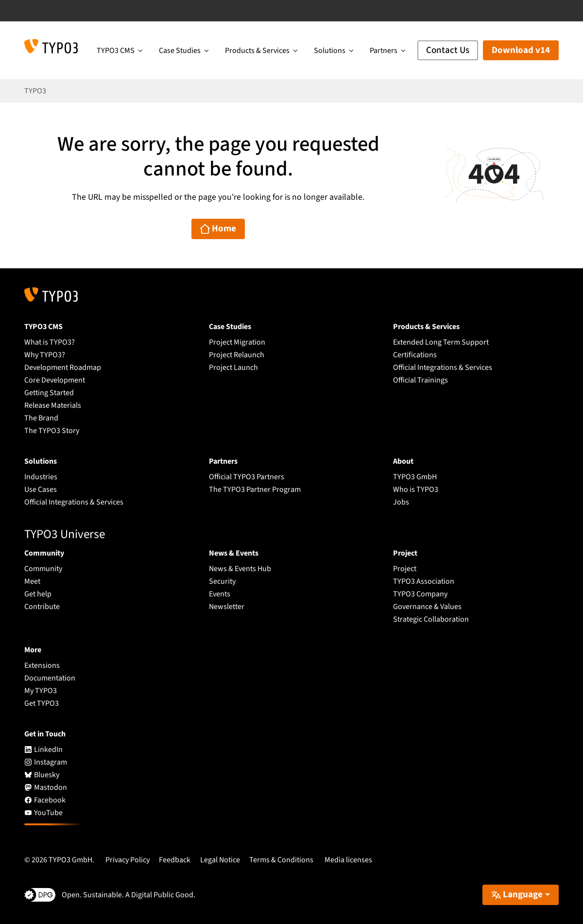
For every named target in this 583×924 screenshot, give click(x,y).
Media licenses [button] (348, 860)
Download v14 (521, 50)
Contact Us (448, 50)
